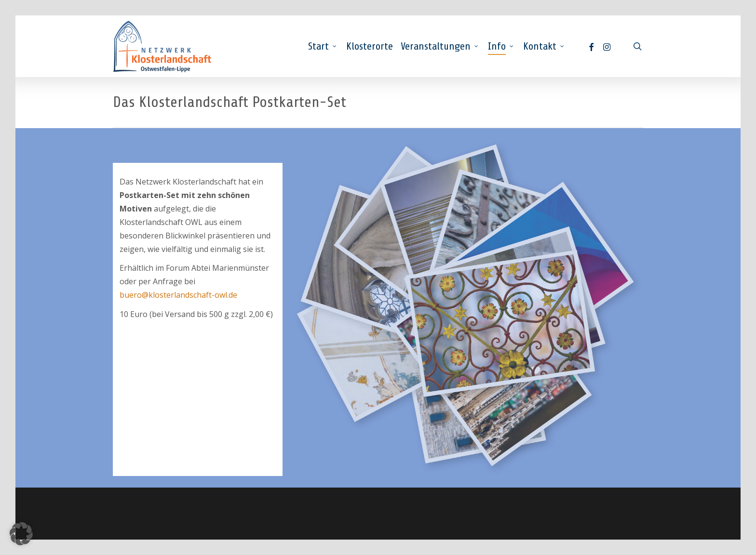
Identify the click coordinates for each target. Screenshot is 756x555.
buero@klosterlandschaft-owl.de (178, 295)
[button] (21, 534)
